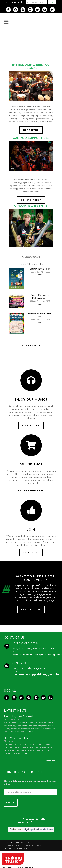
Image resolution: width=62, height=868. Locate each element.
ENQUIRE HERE (31, 609)
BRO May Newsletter (16, 738)
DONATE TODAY (31, 200)
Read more (31, 130)
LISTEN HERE (31, 425)
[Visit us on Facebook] (9, 10)
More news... (52, 760)
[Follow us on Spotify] (24, 10)
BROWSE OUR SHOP (31, 491)
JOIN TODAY (31, 552)
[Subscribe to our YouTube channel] (46, 10)
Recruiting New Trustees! (19, 716)
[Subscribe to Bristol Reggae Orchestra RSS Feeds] (53, 10)
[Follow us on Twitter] (39, 10)
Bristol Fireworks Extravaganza (40, 297)
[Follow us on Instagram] (17, 10)
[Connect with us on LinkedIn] (31, 10)
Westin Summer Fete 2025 (40, 315)
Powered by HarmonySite (16, 848)
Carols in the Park (40, 269)
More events (31, 346)
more (40, 275)
